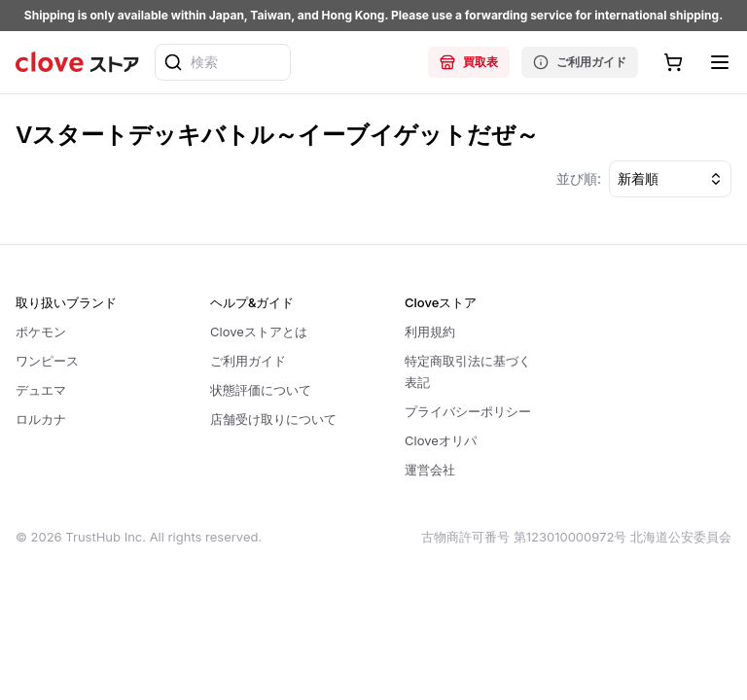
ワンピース (47, 361)
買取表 (469, 62)
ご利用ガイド (580, 62)
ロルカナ (41, 419)
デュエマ (41, 390)
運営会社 (430, 470)
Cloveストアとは (259, 332)
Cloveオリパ (441, 440)
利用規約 (430, 332)
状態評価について (261, 390)
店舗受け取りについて (273, 419)
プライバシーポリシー (468, 411)
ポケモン (41, 332)
